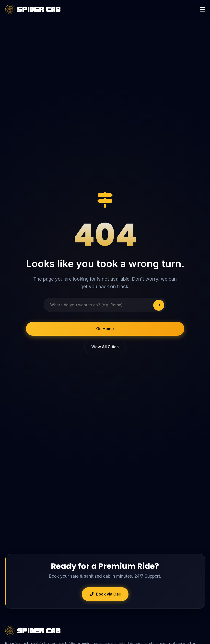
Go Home (105, 329)
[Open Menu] (203, 9)
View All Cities (105, 347)
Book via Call (105, 594)
